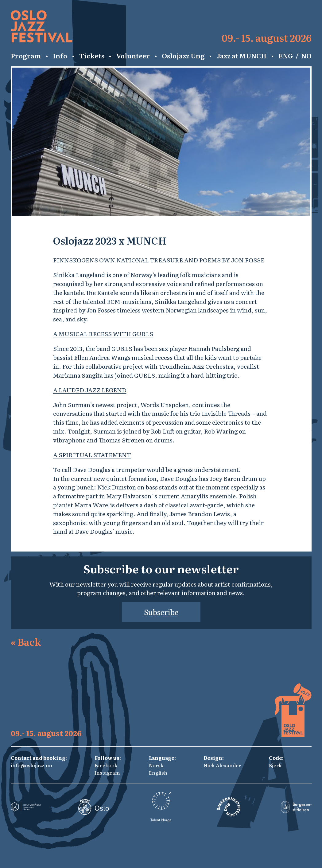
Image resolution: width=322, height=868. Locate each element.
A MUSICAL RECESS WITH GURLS (103, 334)
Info (60, 56)
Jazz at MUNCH (241, 56)
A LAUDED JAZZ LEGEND (90, 390)
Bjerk (275, 765)
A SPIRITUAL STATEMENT (92, 455)
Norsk (156, 765)
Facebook (106, 765)
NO (306, 56)
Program (26, 56)
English (158, 772)
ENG (286, 56)
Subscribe (161, 612)
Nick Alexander (222, 765)
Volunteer (133, 56)
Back (26, 642)
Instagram (107, 772)
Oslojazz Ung (183, 56)
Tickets (92, 56)
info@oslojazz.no (31, 765)
